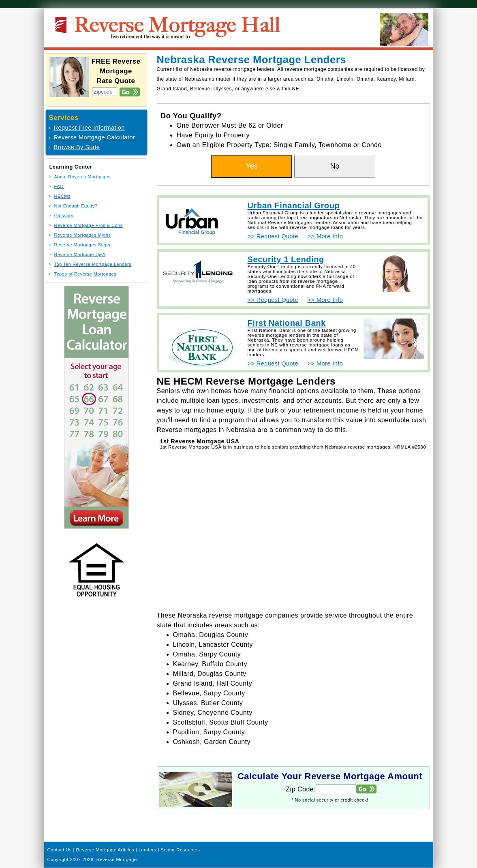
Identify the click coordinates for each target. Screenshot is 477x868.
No (335, 166)
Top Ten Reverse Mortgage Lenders (93, 264)
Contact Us (60, 850)
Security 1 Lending (286, 259)
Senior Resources (180, 850)
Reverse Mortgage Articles (105, 850)
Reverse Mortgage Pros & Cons (89, 225)
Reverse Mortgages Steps (82, 245)
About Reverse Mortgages (82, 177)
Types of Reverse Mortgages (86, 274)
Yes (251, 166)
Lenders (148, 850)
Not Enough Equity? (76, 206)
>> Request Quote (273, 236)
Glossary (64, 216)
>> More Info (325, 236)
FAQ (59, 186)
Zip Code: (301, 789)
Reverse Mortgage (117, 859)
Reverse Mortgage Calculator (95, 137)
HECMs (62, 196)
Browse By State (77, 147)
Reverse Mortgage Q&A (80, 254)
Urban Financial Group (294, 205)
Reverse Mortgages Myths (83, 235)
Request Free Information (89, 128)
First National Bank (287, 323)
